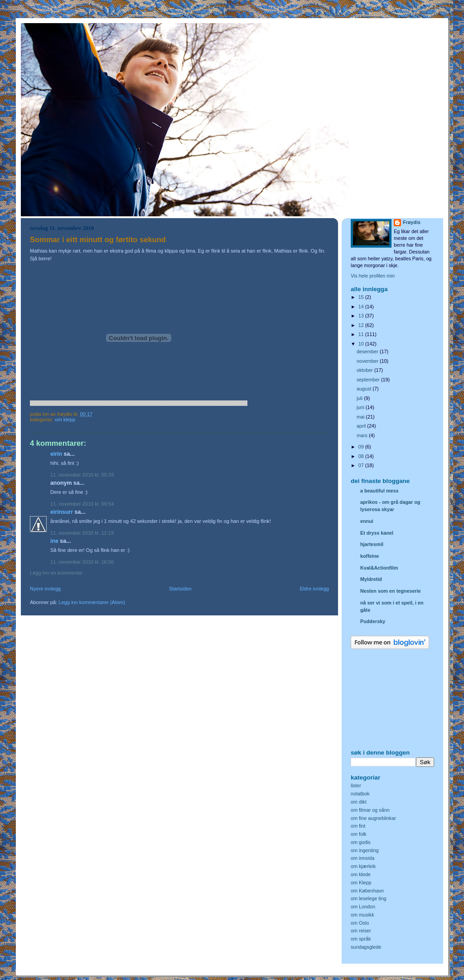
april (362, 426)
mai (361, 417)
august (365, 389)
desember (368, 351)
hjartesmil (372, 544)
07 (362, 465)
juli (360, 398)
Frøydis (412, 222)
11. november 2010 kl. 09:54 (82, 504)
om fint (358, 826)
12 (362, 325)
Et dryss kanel (377, 533)
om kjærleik (363, 866)
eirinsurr (62, 512)
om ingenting (365, 850)
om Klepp (65, 419)
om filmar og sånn (370, 810)
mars (363, 435)
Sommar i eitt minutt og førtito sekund (98, 240)
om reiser (361, 931)
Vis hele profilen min (373, 276)
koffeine (370, 556)
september (369, 380)
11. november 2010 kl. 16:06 (82, 562)
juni (361, 407)
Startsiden (180, 589)
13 (362, 316)
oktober (365, 370)
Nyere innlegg (45, 589)
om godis (361, 842)
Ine (54, 541)
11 (362, 334)
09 (362, 447)
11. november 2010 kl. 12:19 (82, 533)
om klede (361, 874)
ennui (367, 521)
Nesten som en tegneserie (391, 591)
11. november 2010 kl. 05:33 (82, 475)
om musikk (362, 915)
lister (356, 785)
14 (362, 307)
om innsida (362, 858)
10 (362, 344)
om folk (359, 834)
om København (367, 891)
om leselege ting (369, 898)
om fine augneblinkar (373, 818)
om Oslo (360, 923)
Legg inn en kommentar (56, 573)
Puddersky (373, 621)
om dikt (359, 802)
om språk (361, 939)
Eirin (56, 454)
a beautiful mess (379, 491)
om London (363, 907)
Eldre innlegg (315, 589)
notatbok (360, 794)
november (368, 361)
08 (362, 456)
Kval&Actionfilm (379, 568)
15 (362, 297)
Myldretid (371, 579)
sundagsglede (366, 947)
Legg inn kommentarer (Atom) (92, 602)
